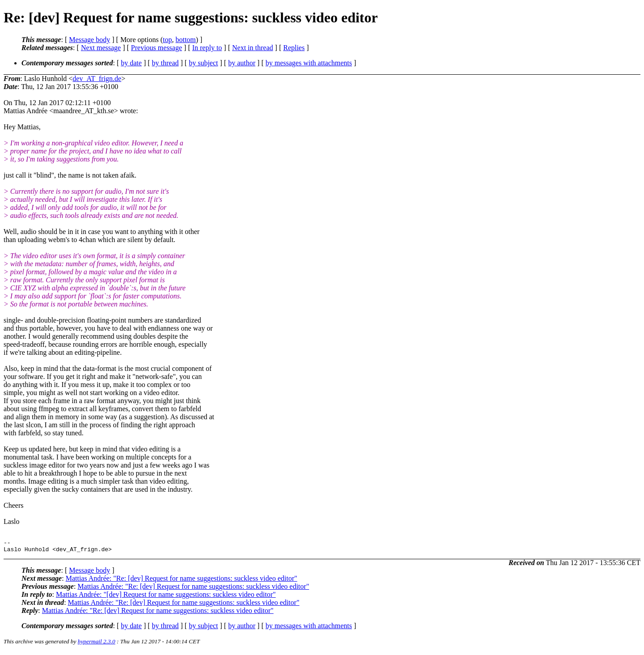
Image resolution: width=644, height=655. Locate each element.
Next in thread (253, 48)
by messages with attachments (309, 63)
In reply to (207, 48)
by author (242, 63)
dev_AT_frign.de (97, 79)
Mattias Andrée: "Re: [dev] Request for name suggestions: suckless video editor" (182, 581)
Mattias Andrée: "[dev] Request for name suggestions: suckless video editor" (166, 597)
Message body (89, 40)
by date (131, 63)
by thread (165, 63)
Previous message (157, 48)
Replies (294, 48)
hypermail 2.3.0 (97, 644)
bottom (185, 40)
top (167, 40)
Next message (101, 48)
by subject (203, 63)
